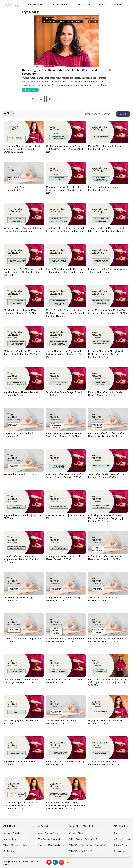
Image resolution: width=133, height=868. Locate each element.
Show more (30, 90)
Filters (9, 113)
